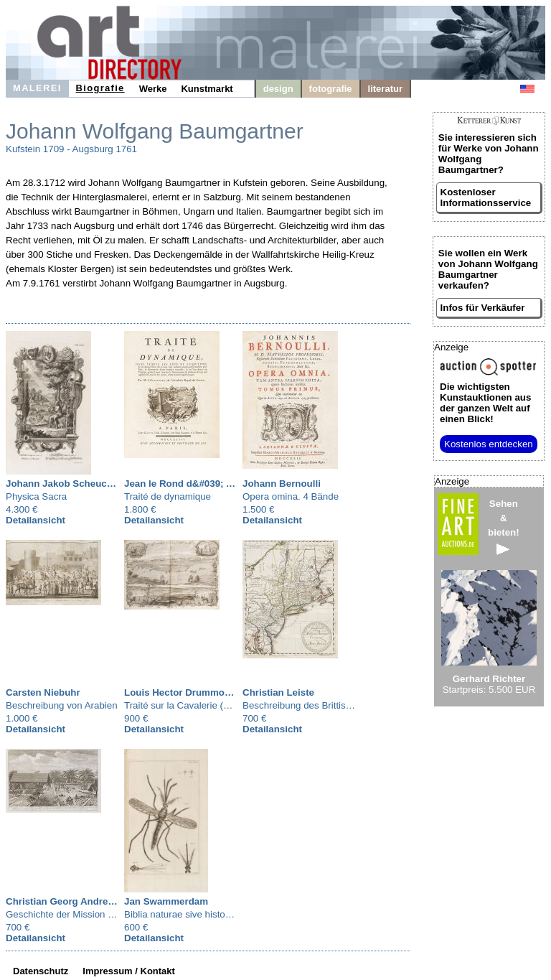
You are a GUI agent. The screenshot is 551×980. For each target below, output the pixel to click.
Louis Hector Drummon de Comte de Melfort (225, 692)
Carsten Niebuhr (43, 692)
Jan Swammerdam (166, 901)
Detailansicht (36, 520)
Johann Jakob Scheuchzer (66, 484)
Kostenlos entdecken (489, 444)
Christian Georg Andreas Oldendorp (88, 901)
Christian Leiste (278, 692)
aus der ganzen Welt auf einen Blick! (485, 403)
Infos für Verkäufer (483, 308)
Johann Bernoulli (282, 484)
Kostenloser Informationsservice (486, 197)
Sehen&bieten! (504, 527)
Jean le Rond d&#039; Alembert (196, 484)
